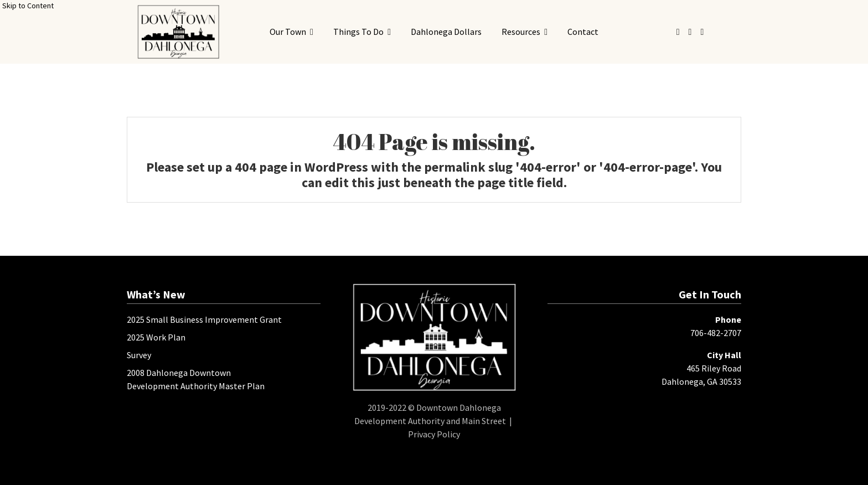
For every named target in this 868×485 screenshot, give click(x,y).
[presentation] (178, 32)
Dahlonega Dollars (446, 32)
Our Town (288, 32)
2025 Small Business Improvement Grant (204, 319)
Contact (583, 32)
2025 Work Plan (156, 337)
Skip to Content (28, 6)
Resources (521, 32)
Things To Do (358, 32)
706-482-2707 (716, 333)
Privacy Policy (434, 434)
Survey (139, 355)
